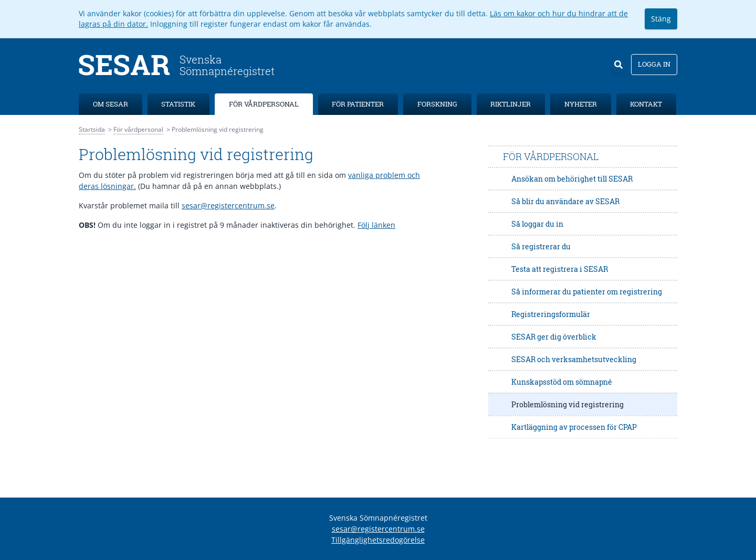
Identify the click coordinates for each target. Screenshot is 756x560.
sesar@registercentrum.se (228, 205)
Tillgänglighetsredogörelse (378, 540)
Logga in (654, 64)
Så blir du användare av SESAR (565, 201)
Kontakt (646, 104)
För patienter (358, 104)
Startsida (92, 129)
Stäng (661, 19)
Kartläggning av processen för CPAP (574, 427)
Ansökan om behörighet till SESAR (572, 179)
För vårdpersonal (264, 104)
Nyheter (581, 104)
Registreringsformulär (551, 314)
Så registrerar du (541, 246)
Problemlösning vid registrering (568, 404)
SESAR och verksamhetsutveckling (574, 359)
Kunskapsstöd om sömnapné (562, 382)
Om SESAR (111, 104)
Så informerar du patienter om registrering (587, 292)
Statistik (178, 104)
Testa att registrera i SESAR (560, 269)
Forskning (437, 104)
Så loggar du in (537, 224)
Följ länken (376, 225)
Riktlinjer (511, 104)
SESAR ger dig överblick (554, 337)
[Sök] (618, 65)
